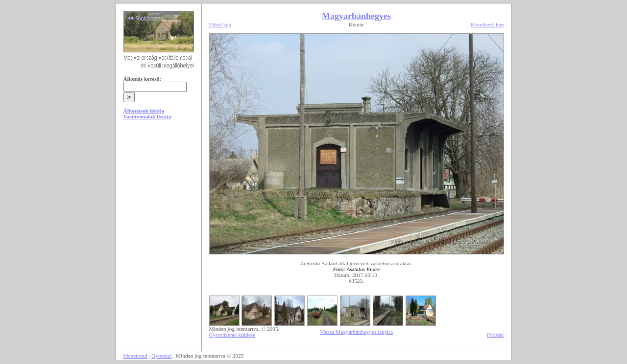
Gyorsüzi (162, 356)
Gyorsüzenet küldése (232, 335)
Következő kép (487, 24)
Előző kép (220, 24)
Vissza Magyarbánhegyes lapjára (356, 332)
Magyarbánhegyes (356, 16)
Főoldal (495, 335)
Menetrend (135, 356)
